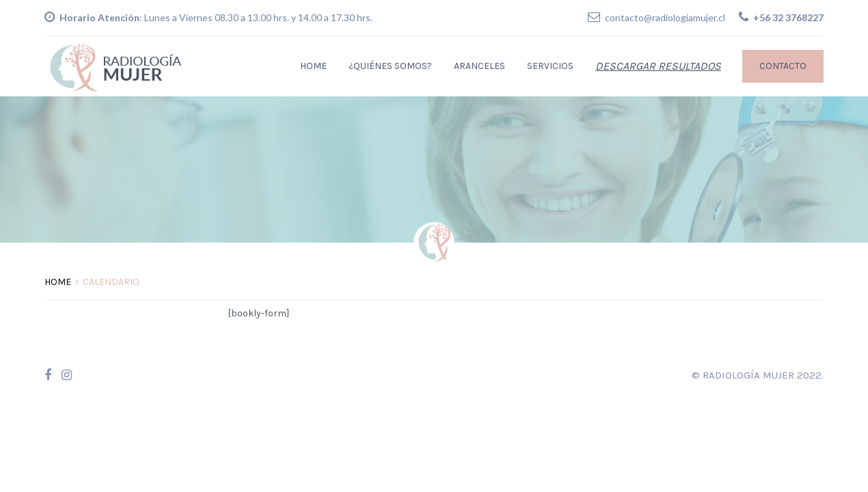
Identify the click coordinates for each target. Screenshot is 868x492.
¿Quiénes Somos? (390, 66)
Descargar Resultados (658, 66)
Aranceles (479, 66)
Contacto (783, 66)
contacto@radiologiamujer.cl (665, 17)
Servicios (550, 66)
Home (313, 66)
